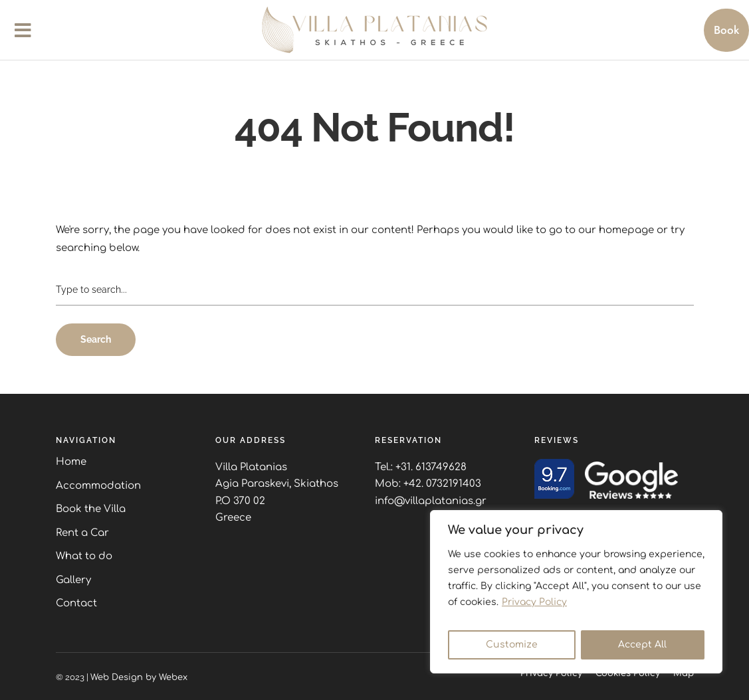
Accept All (642, 645)
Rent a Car (82, 533)
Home (71, 462)
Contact (76, 603)
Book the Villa (91, 509)
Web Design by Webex (139, 677)
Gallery (73, 580)
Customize (512, 645)
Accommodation (98, 486)
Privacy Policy (534, 602)
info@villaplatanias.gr (431, 501)
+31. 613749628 (431, 467)
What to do (84, 556)
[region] (576, 592)
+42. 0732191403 (442, 484)
